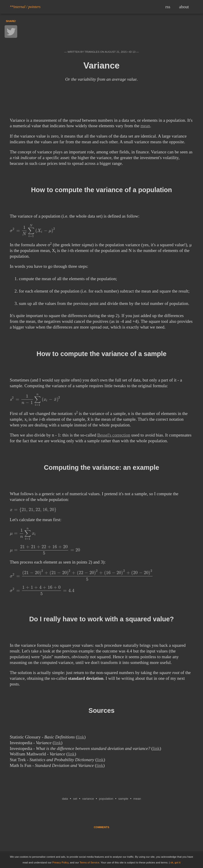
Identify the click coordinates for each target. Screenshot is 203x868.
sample (123, 799)
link (81, 737)
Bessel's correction (114, 435)
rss (168, 7)
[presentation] (33, 231)
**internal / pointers (25, 7)
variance (88, 799)
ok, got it (175, 862)
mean (145, 126)
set (75, 799)
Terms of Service (89, 862)
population (106, 799)
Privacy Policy (60, 862)
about (184, 7)
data (65, 799)
